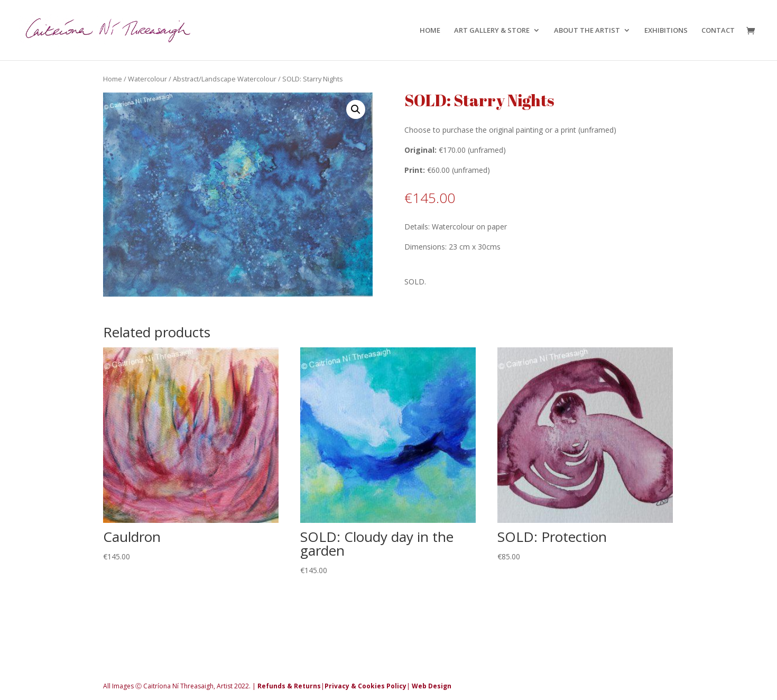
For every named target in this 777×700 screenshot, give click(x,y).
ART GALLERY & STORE (492, 31)
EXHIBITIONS (666, 31)
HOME (430, 31)
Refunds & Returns (289, 686)
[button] (356, 109)
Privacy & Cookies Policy (366, 686)
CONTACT (718, 31)
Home (113, 79)
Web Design (432, 686)
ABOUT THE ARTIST (587, 31)
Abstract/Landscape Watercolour (225, 79)
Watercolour (147, 79)
